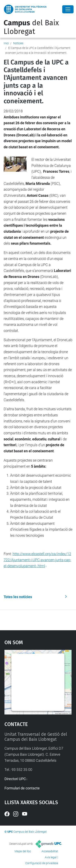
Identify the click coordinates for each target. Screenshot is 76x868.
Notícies (18, 43)
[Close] (68, 9)
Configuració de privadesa (42, 863)
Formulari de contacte (22, 788)
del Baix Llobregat (31, 27)
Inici (6, 43)
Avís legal (51, 857)
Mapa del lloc (23, 851)
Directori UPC (15, 779)
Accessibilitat (50, 851)
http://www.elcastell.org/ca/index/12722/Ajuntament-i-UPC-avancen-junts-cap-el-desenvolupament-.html (37, 560)
